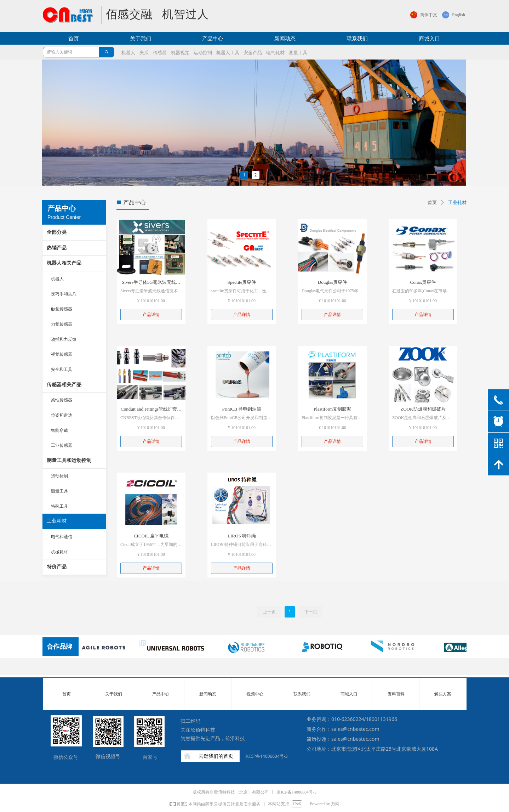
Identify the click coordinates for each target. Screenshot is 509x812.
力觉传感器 (62, 324)
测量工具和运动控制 (69, 460)
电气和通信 (62, 537)
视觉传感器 (62, 354)
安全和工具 (62, 370)
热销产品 (57, 248)
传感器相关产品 (64, 385)
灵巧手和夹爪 (64, 294)
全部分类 (57, 232)
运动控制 (59, 476)
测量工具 (59, 491)
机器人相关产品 (64, 263)
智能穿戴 (59, 430)
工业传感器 (62, 445)
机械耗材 (59, 552)
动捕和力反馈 (64, 339)
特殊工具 (59, 506)
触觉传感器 (62, 309)
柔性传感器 (62, 400)
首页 (432, 202)
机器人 (57, 279)
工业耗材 (57, 521)
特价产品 (57, 567)
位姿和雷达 (62, 415)
